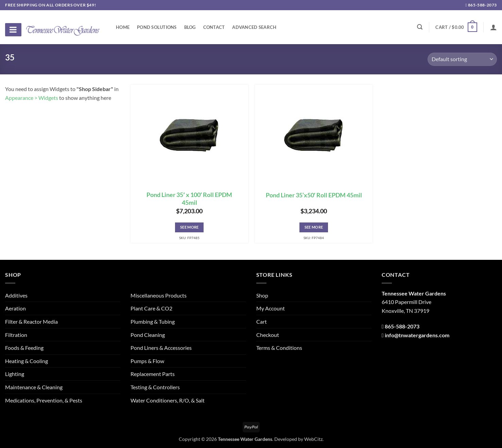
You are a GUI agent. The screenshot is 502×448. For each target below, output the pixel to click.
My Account (271, 308)
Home (123, 27)
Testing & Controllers (155, 387)
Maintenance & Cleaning (34, 387)
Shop (262, 295)
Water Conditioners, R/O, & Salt (168, 400)
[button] (456, 27)
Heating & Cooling (27, 361)
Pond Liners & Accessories (161, 348)
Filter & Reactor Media (31, 321)
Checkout (268, 335)
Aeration (15, 308)
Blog (190, 27)
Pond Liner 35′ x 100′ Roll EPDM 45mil (189, 199)
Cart (262, 321)
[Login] (494, 27)
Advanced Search (254, 27)
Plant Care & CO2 (151, 308)
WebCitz (313, 439)
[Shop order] (462, 59)
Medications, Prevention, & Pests (44, 400)
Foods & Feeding (24, 348)
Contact (214, 27)
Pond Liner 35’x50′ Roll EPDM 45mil (314, 195)
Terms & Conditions (279, 348)
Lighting (15, 374)
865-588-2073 (481, 5)
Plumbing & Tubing (153, 321)
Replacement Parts (153, 374)
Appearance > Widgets (32, 98)
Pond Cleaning (148, 335)
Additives (16, 295)
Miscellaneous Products (159, 295)
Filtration (16, 335)
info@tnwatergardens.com (417, 335)
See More (189, 227)
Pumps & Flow (147, 361)
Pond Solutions (157, 27)
